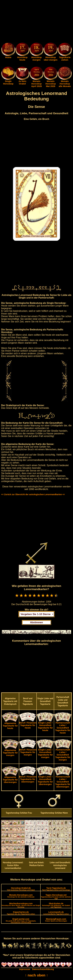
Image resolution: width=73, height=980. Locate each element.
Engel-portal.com (21, 921)
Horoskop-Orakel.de (21, 889)
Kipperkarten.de (21, 913)
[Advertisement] (36, 22)
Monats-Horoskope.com (21, 896)
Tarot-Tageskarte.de (56, 889)
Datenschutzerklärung (43, 969)
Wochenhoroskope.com (21, 905)
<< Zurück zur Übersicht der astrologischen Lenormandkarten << (33, 494)
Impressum (25, 969)
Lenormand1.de (56, 913)
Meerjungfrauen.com (56, 920)
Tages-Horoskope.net (56, 897)
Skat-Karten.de (56, 905)
